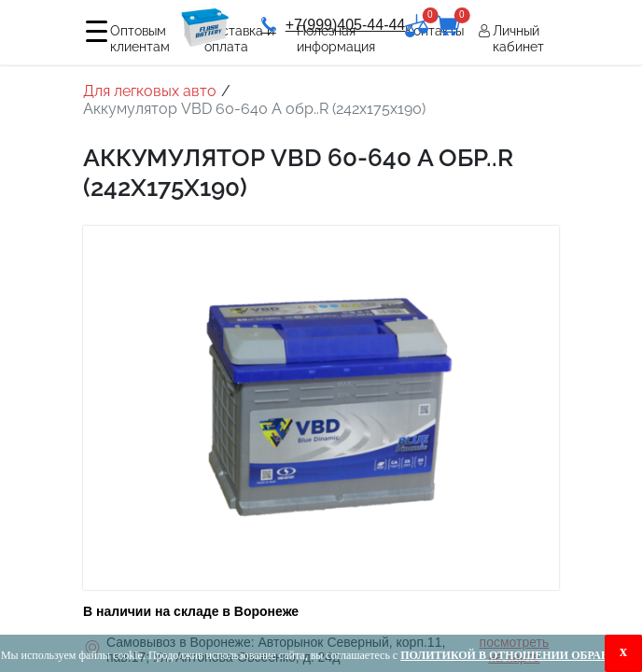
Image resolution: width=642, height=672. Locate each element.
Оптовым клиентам (140, 39)
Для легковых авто (150, 91)
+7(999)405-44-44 (334, 25)
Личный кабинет (518, 39)
